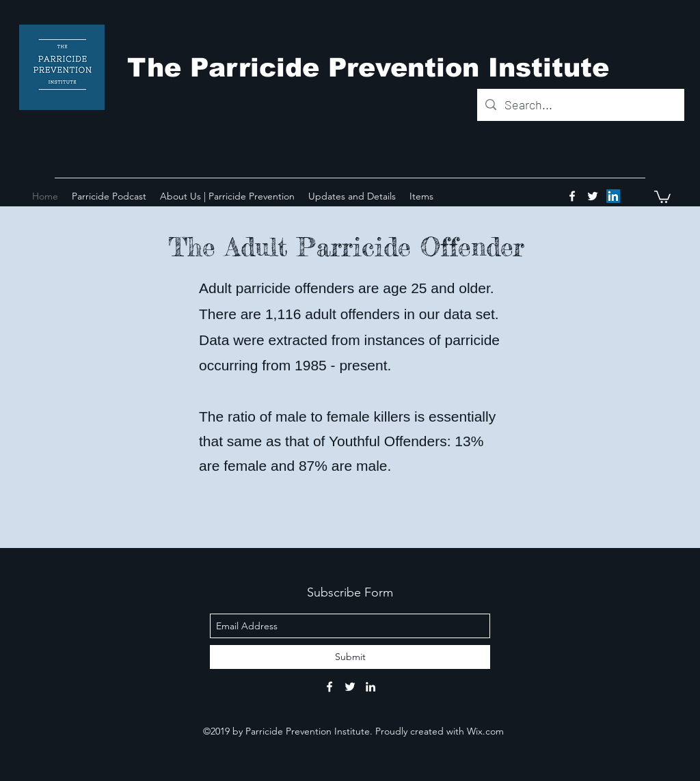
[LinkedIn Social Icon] (613, 196)
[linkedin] (371, 687)
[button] (662, 196)
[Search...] (580, 105)
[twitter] (593, 196)
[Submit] (350, 657)
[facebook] (572, 196)
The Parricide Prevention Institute (368, 68)
